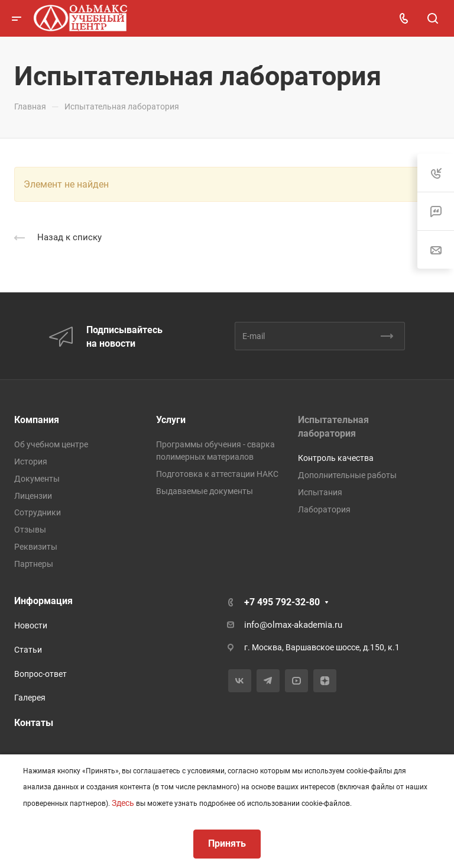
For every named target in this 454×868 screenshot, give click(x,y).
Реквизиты (36, 547)
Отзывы (30, 530)
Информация (43, 601)
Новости (31, 625)
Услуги (171, 420)
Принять (227, 843)
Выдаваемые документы (205, 491)
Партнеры (34, 564)
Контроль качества (336, 458)
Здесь (123, 803)
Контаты (34, 723)
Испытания (320, 492)
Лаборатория (324, 509)
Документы (37, 479)
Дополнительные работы (347, 475)
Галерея (30, 698)
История (31, 462)
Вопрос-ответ (40, 674)
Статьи (28, 650)
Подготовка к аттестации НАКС (217, 474)
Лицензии (33, 496)
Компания (37, 420)
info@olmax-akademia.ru (293, 625)
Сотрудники (38, 512)
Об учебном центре (51, 444)
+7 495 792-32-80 (282, 602)
